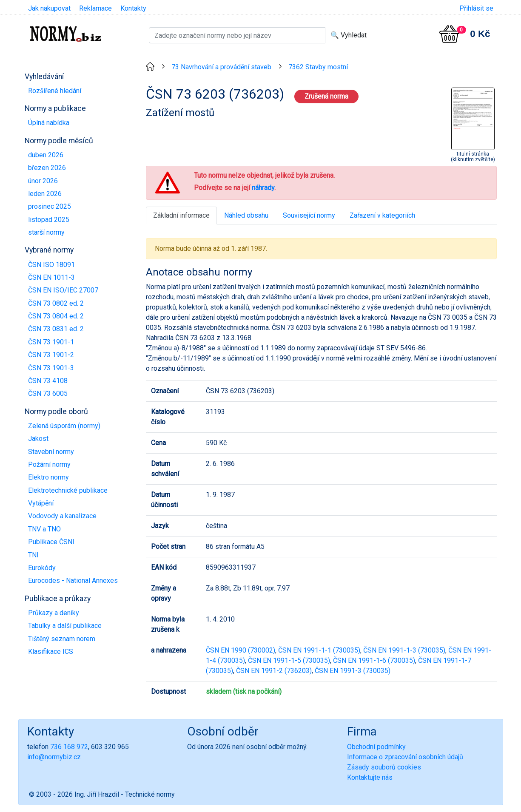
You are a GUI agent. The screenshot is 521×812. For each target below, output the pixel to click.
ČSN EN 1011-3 (51, 277)
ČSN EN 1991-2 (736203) (274, 671)
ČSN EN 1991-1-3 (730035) (404, 650)
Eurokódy (42, 568)
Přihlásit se (476, 8)
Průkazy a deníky (54, 613)
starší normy (46, 232)
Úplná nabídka (49, 123)
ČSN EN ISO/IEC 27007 (63, 290)
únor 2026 (43, 181)
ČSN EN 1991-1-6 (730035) (374, 660)
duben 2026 (46, 155)
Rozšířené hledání (55, 91)
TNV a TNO (44, 529)
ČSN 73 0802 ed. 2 (56, 303)
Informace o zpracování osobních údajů (405, 757)
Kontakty (133, 8)
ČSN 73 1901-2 (51, 355)
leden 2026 (45, 194)
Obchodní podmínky (376, 747)
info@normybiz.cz (54, 757)
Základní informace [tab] (181, 215)
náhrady (263, 188)
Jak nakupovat (49, 8)
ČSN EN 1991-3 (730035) (353, 671)
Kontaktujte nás (370, 777)
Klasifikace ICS (51, 652)
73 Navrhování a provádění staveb (221, 67)
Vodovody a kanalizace (62, 516)
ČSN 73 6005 (48, 393)
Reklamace (95, 8)
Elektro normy (48, 477)
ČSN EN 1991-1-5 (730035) (289, 660)
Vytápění (41, 503)
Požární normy (49, 464)
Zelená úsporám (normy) (64, 426)
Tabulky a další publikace (65, 626)
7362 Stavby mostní (318, 67)
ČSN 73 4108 (48, 381)
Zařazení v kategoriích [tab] (382, 215)
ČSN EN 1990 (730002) (241, 650)
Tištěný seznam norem (62, 639)
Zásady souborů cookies (384, 767)
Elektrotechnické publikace (68, 490)
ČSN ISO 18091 (51, 265)
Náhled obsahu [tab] (246, 215)
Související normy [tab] (309, 215)
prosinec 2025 (50, 206)
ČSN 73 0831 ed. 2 (56, 329)
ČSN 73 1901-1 (51, 342)
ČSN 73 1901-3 (51, 368)
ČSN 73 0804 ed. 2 (56, 316)
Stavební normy (51, 452)
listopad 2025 (49, 220)
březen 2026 (47, 168)
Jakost (38, 439)
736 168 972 (69, 747)
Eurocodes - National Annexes (73, 581)
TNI (33, 555)
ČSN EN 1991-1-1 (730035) (319, 650)
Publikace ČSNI (51, 542)
